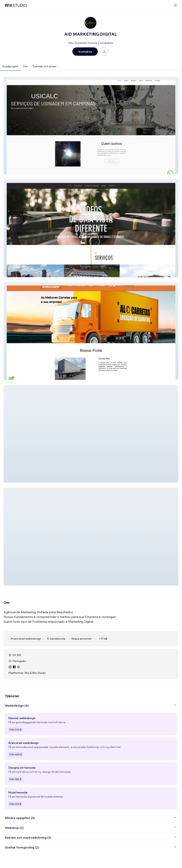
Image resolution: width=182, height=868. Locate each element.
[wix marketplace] (16, 5)
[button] (91, 126)
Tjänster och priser (44, 66)
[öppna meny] (175, 5)
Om (25, 66)
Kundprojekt (10, 66)
